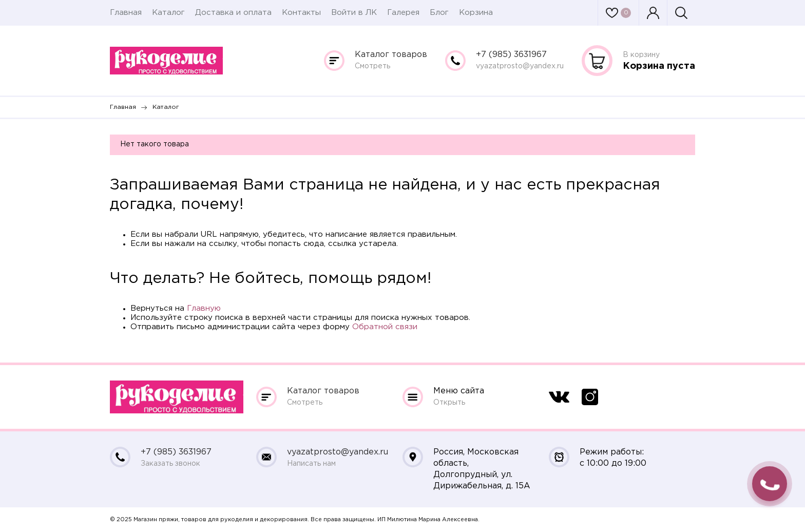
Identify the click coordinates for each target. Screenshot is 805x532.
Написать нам (311, 464)
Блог (439, 13)
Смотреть (372, 66)
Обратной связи (385, 327)
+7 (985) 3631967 (511, 55)
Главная (126, 13)
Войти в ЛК (354, 13)
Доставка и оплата (233, 13)
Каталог (168, 13)
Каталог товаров (391, 55)
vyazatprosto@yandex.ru (520, 66)
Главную (204, 308)
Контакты (301, 13)
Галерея (403, 13)
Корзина (476, 13)
